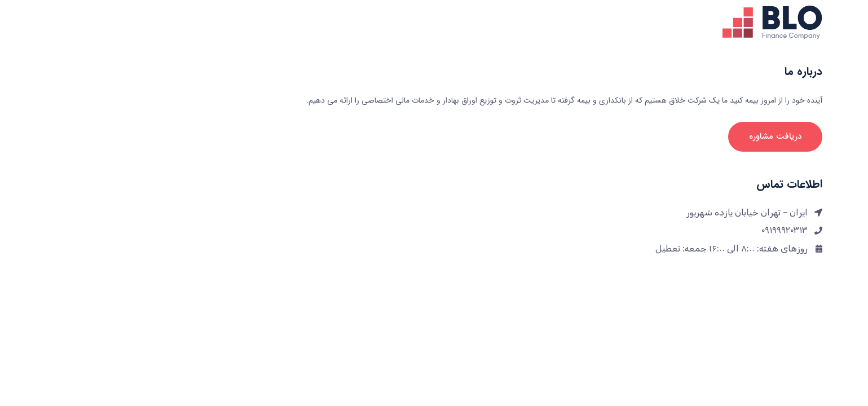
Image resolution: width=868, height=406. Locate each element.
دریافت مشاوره (703, 136)
